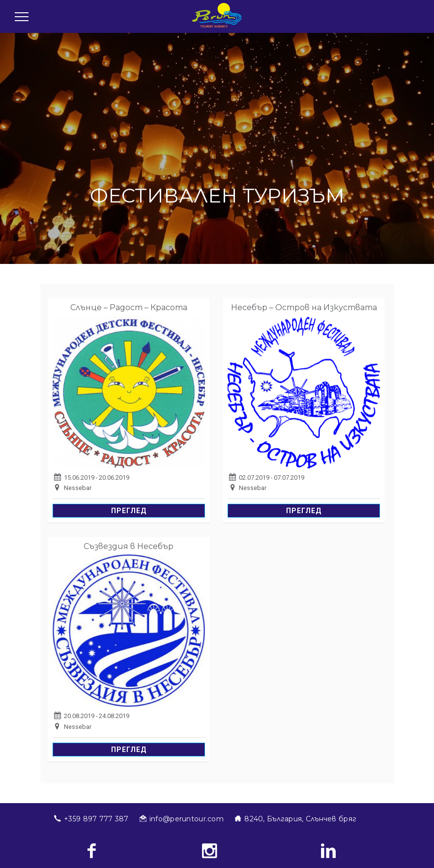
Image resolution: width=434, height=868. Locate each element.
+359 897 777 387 (96, 819)
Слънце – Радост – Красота (129, 307)
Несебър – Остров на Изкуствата (304, 307)
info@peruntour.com (187, 819)
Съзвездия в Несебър (129, 546)
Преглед (129, 511)
